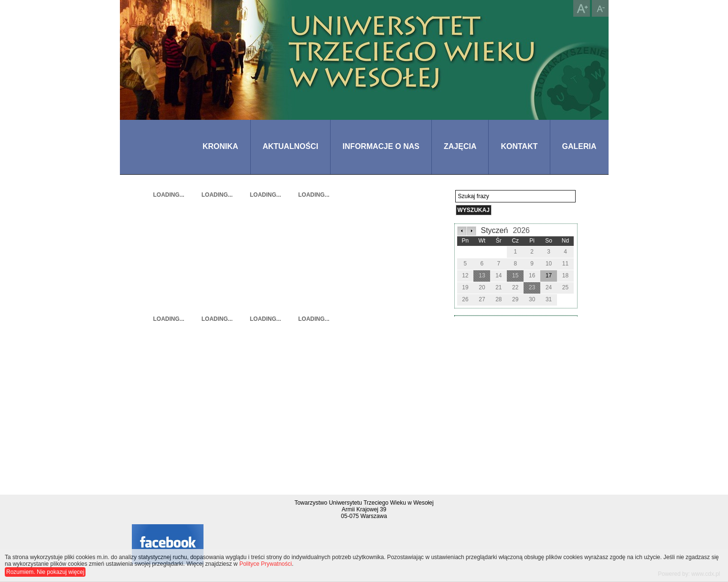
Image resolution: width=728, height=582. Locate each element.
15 (515, 275)
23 (532, 287)
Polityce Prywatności (266, 564)
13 (482, 275)
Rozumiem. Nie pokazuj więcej (45, 572)
